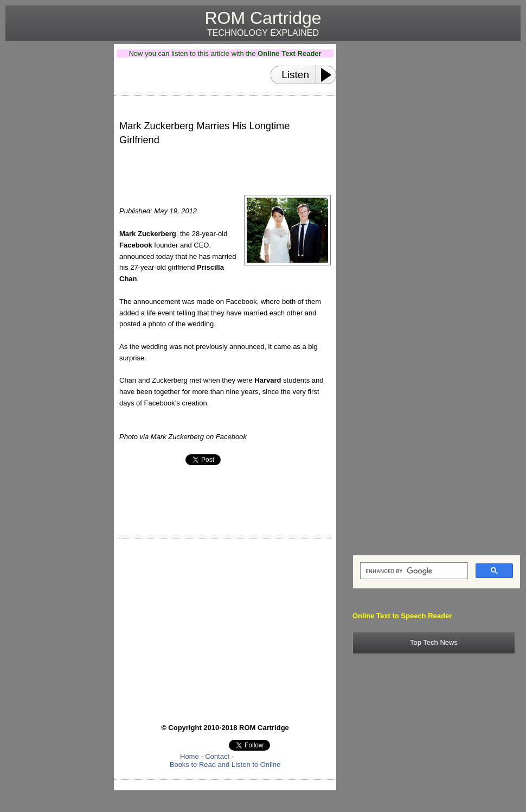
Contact (217, 756)
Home (190, 756)
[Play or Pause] (329, 75)
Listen (295, 75)
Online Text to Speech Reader (402, 616)
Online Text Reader (290, 53)
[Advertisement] (55, 207)
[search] (413, 571)
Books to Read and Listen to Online (225, 765)
